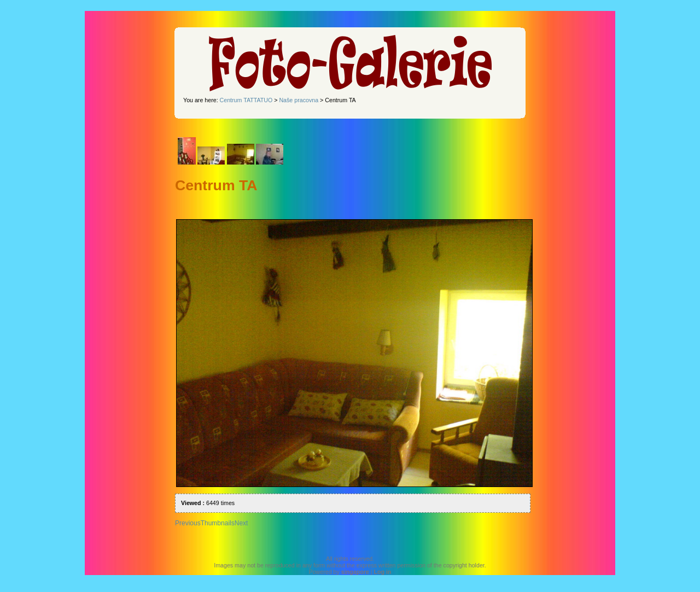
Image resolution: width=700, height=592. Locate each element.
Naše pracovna (299, 100)
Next (241, 523)
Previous (188, 523)
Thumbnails (218, 523)
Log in (382, 572)
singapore (355, 572)
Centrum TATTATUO (246, 100)
